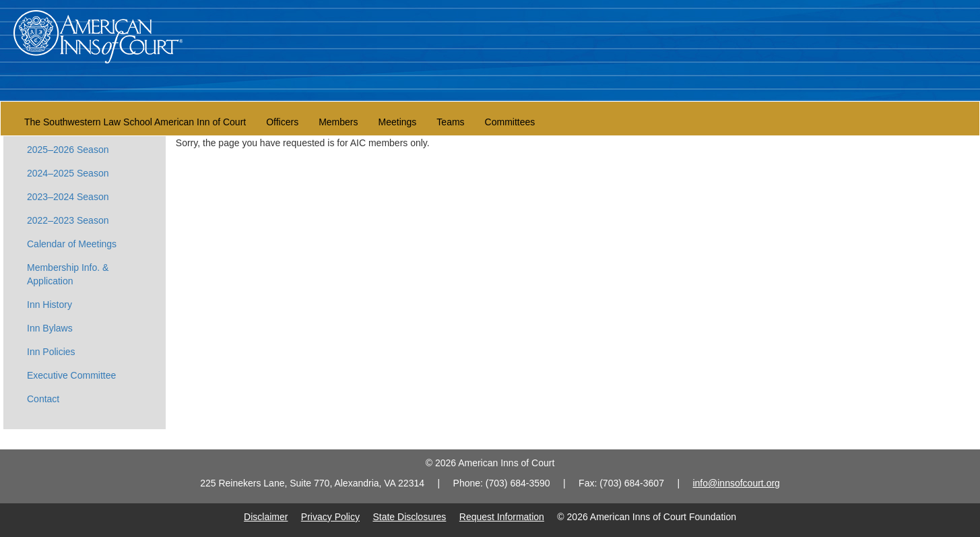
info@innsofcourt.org (736, 483)
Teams (450, 122)
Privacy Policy (330, 517)
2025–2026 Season (68, 150)
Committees (510, 122)
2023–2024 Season (68, 197)
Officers (282, 122)
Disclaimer (266, 517)
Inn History (50, 305)
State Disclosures (409, 517)
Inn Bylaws (50, 328)
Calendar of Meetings (72, 244)
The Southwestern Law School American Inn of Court (135, 122)
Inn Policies (51, 352)
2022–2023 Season (68, 220)
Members (338, 122)
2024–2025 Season (68, 173)
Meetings (398, 122)
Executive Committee (71, 375)
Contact (43, 399)
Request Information (502, 517)
